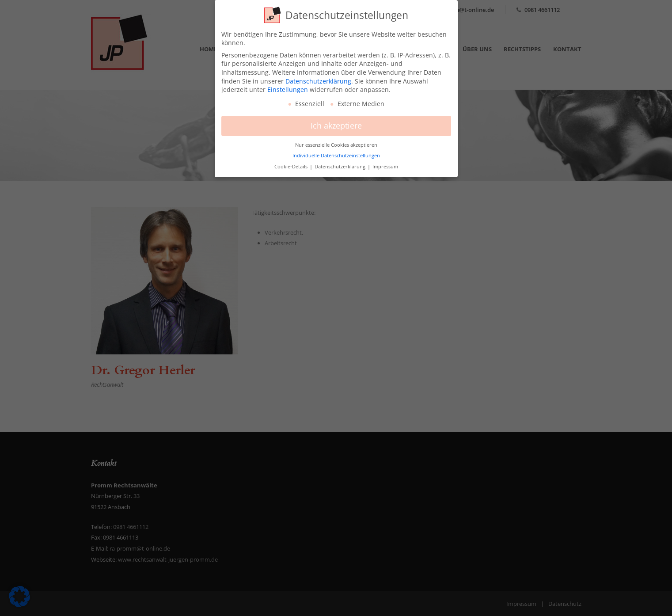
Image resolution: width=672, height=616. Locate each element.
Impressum (385, 163)
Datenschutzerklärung (318, 77)
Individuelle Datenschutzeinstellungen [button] (336, 152)
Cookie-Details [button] (292, 163)
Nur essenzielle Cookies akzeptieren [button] (336, 141)
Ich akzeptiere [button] (336, 122)
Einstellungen (288, 86)
